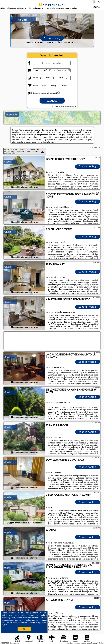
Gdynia (8, 162)
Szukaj (52, 101)
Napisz (101, 643)
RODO (4, 625)
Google (43, 613)
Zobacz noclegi (88, 166)
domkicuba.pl (52, 5)
